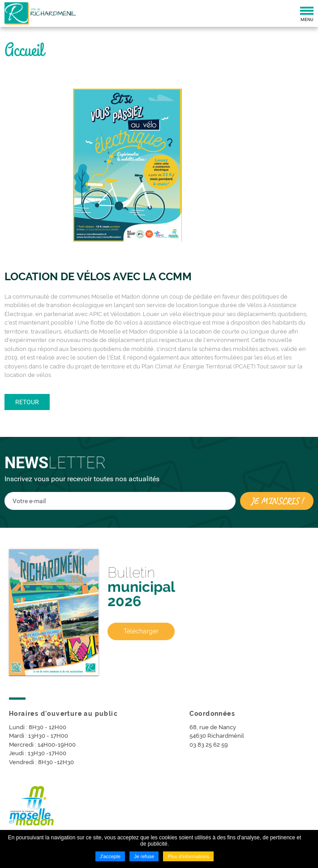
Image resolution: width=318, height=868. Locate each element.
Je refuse (144, 856)
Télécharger (141, 631)
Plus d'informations (188, 856)
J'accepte (110, 856)
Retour (27, 402)
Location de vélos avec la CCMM (98, 277)
